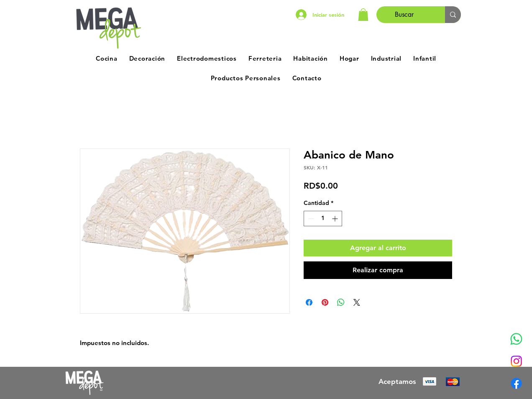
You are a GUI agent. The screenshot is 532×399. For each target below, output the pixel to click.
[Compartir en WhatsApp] (341, 302)
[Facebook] (516, 383)
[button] (363, 15)
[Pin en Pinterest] (325, 302)
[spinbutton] (323, 219)
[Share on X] (357, 302)
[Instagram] (516, 361)
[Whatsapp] (516, 339)
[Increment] (336, 219)
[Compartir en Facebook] (309, 302)
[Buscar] (404, 15)
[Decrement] (310, 219)
